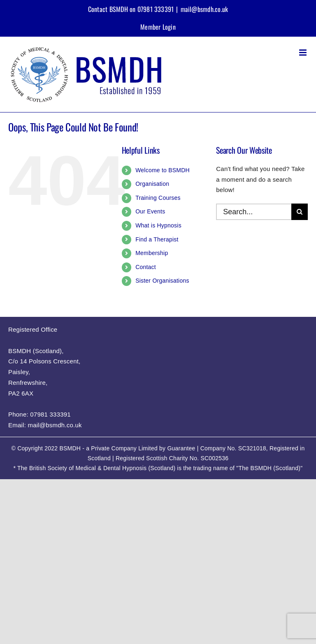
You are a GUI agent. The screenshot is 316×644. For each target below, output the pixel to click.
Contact (146, 267)
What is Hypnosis (158, 225)
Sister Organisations (162, 281)
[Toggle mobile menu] (303, 53)
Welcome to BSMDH (163, 170)
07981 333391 (50, 414)
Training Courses (158, 198)
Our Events (150, 211)
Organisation (152, 184)
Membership (152, 253)
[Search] (300, 212)
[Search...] (254, 212)
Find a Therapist (157, 239)
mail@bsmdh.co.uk (204, 9)
